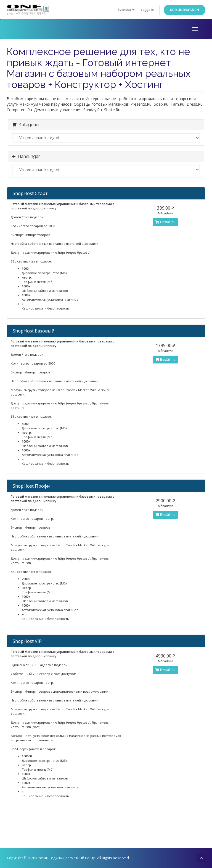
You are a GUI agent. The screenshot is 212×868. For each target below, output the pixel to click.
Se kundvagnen (185, 10)
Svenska (126, 10)
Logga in (147, 10)
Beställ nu (165, 222)
